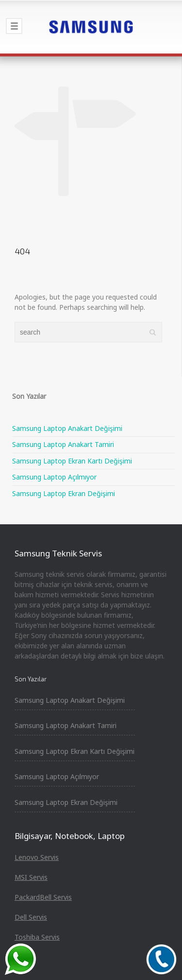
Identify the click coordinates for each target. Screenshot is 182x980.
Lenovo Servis (37, 857)
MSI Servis (31, 877)
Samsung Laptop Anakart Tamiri (63, 444)
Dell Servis (31, 917)
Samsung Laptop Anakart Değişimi (67, 428)
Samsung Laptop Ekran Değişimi (64, 493)
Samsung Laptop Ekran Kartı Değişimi (72, 461)
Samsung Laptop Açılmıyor (54, 477)
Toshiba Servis (37, 937)
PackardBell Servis (43, 897)
